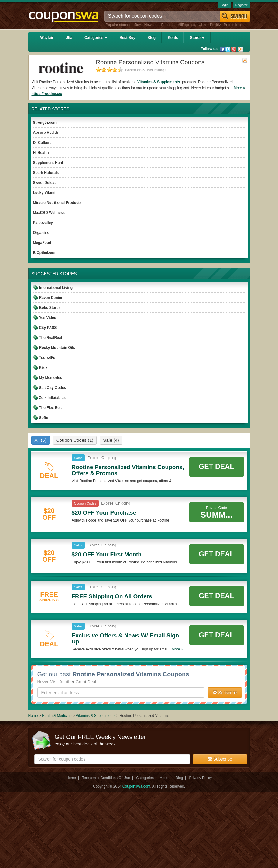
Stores (197, 38)
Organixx (41, 233)
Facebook (222, 49)
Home (33, 716)
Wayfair (47, 38)
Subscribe (225, 693)
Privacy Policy (200, 778)
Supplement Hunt (48, 163)
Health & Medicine (57, 716)
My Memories (51, 378)
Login (224, 5)
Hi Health (41, 153)
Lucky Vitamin (45, 193)
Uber (202, 25)
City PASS (48, 328)
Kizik (43, 368)
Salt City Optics (53, 388)
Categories (96, 38)
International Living (56, 288)
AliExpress (186, 25)
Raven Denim (51, 298)
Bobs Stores (50, 308)
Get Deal (216, 467)
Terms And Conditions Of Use (106, 778)
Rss (241, 49)
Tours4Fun (48, 358)
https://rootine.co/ (47, 94)
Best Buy (127, 38)
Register (241, 5)
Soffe (44, 418)
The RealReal (51, 338)
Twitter (228, 49)
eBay (137, 25)
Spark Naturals (46, 173)
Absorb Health (46, 133)
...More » (238, 88)
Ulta (69, 38)
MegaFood (42, 243)
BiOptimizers (44, 253)
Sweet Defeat (45, 183)
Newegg (151, 25)
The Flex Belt (51, 408)
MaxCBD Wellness (49, 213)
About (165, 778)
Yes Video (48, 318)
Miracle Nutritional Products (57, 203)
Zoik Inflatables (52, 398)
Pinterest (234, 49)
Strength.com (45, 123)
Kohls (173, 38)
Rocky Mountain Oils (57, 348)
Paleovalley (43, 223)
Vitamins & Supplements (159, 82)
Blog (151, 38)
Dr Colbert (42, 143)
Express (168, 25)
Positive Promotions (226, 25)
